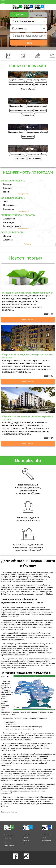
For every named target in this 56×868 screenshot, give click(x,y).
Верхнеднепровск (12, 226)
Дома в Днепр (20, 158)
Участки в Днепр (35, 158)
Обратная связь (8, 838)
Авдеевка (8, 240)
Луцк (6, 201)
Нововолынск (10, 205)
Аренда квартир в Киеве (36, 106)
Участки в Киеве (28, 115)
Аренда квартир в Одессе (37, 80)
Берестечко (9, 209)
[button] (29, 28)
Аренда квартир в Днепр (36, 154)
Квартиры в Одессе (17, 80)
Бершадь (8, 188)
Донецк (7, 236)
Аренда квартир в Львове (37, 132)
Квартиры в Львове (17, 132)
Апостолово (9, 219)
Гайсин (7, 192)
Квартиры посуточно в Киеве (21, 111)
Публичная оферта (9, 845)
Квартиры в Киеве (17, 106)
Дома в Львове (28, 137)
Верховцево (9, 222)
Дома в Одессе (41, 84)
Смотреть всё (23, 194)
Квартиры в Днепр (17, 154)
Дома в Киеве (40, 111)
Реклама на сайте (9, 835)
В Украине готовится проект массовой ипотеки (28, 293)
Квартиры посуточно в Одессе (21, 84)
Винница (8, 184)
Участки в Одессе (28, 89)
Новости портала (26, 258)
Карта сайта (7, 842)
